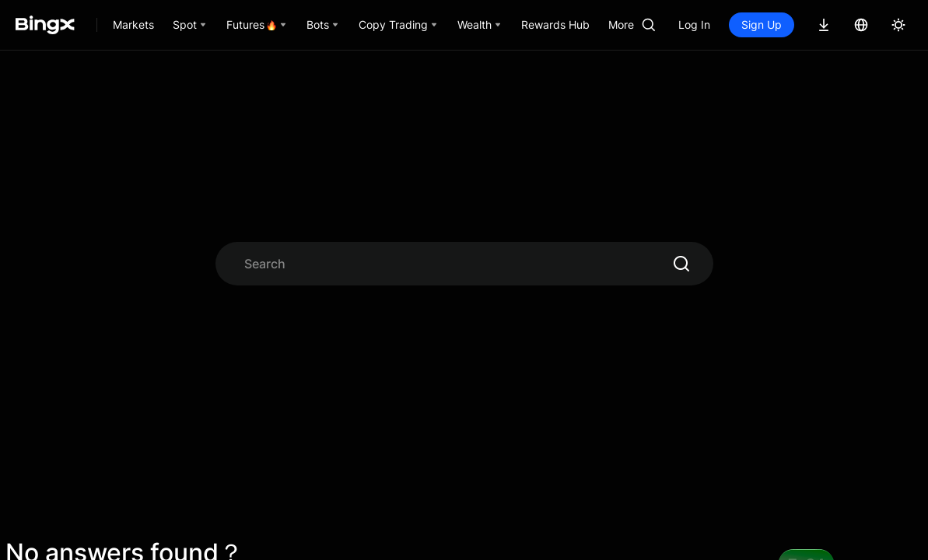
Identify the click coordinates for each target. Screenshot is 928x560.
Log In (694, 24)
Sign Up (762, 24)
